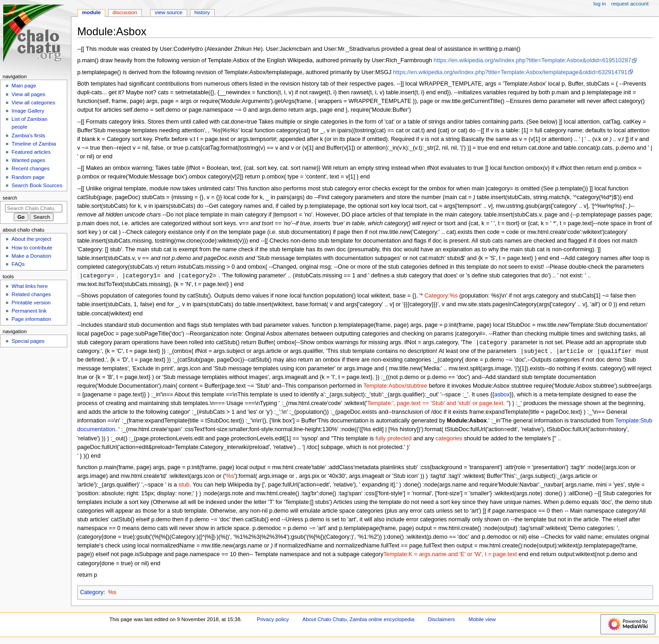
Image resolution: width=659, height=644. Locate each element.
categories (449, 440)
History (202, 12)
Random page (28, 177)
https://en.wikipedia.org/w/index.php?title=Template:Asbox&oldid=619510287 (533, 60)
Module (91, 12)
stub (184, 486)
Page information (31, 319)
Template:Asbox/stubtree (395, 387)
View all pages (28, 94)
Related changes (31, 294)
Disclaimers (441, 621)
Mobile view (482, 621)
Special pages (28, 341)
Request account (630, 4)
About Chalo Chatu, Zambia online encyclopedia (358, 621)
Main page (24, 86)
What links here (30, 286)
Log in (600, 4)
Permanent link (29, 311)
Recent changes (30, 168)
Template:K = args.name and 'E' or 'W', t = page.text (450, 556)
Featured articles (31, 152)
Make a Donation (31, 256)
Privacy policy (273, 621)
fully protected (393, 440)
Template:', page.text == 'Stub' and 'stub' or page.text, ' (437, 405)
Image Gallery (28, 111)
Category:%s (441, 296)
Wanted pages (28, 160)
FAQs (18, 264)
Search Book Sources (37, 185)
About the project (31, 239)
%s (112, 594)
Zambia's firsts (28, 135)
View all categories (33, 103)
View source (168, 12)
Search (10, 198)
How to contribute (32, 248)
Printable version (31, 303)
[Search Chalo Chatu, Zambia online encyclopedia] (34, 208)
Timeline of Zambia (34, 144)
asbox (502, 396)
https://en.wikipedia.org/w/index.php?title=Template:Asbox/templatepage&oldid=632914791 (510, 72)
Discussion (125, 12)
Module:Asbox (467, 422)
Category (92, 594)
